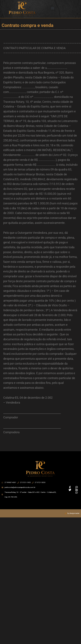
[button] (53, 8)
